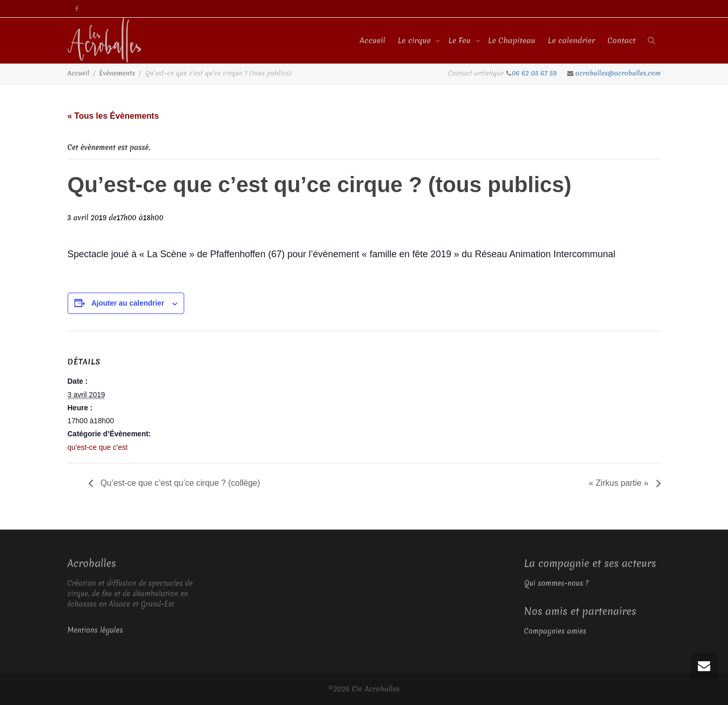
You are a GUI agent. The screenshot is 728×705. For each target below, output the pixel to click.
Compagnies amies (555, 631)
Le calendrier (572, 41)
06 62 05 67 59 (535, 73)
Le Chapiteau (512, 41)
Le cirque (415, 41)
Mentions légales (95, 630)
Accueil (372, 41)
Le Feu (460, 41)
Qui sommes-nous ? (556, 583)
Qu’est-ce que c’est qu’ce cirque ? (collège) (179, 483)
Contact (621, 41)
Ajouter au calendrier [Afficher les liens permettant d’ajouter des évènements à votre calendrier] (127, 303)
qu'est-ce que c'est (98, 447)
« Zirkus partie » (620, 483)
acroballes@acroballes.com (618, 73)
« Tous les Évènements (113, 116)
